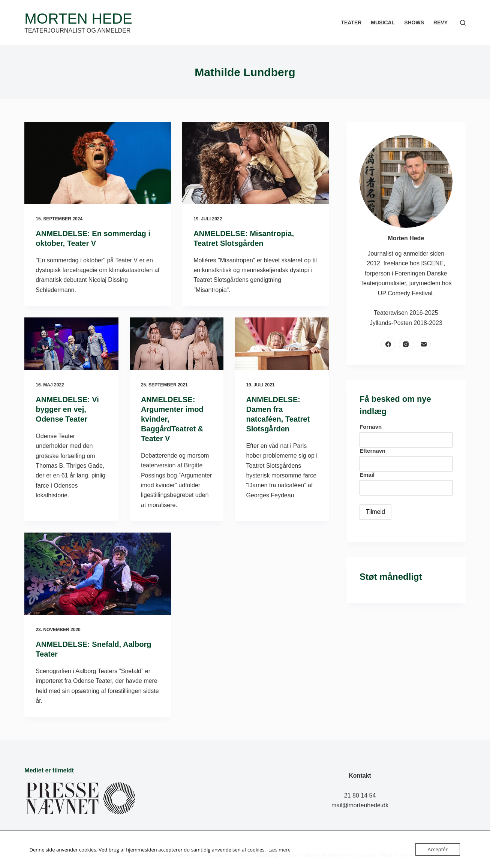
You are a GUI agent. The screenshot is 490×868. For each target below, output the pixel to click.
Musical (383, 22)
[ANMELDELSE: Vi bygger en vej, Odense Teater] (71, 344)
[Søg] (463, 23)
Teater (351, 22)
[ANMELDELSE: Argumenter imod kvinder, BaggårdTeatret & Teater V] (177, 344)
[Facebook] (388, 344)
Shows (414, 22)
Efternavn (372, 451)
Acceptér (438, 849)
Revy (441, 22)
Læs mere (280, 850)
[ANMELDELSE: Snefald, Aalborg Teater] (98, 574)
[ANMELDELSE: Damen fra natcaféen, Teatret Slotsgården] (282, 344)
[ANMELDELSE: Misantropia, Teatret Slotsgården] (255, 163)
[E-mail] (424, 344)
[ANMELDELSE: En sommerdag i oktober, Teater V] (98, 163)
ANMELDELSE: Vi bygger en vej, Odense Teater (67, 409)
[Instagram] (406, 344)
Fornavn (371, 427)
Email (367, 475)
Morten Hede (78, 19)
